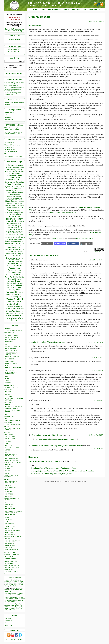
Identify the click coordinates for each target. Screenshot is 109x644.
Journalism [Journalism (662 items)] (9, 243)
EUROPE (7, 419)
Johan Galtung (37, 25)
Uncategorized (9, 563)
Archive (43, 9)
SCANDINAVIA (9, 434)
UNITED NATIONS (10, 439)
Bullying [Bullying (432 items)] (17, 173)
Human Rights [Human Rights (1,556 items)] (12, 221)
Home (35, 9)
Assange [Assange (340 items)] (20, 170)
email (46, 244)
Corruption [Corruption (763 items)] (20, 182)
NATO (6, 376)
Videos (66, 9)
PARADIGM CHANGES (11, 460)
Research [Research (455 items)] (11, 281)
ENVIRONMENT (9, 359)
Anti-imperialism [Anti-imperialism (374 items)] (19, 168)
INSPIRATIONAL (9, 543)
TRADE (7, 502)
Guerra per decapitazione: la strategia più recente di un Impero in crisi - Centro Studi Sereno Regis (14, 582)
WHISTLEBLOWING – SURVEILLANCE (11, 455)
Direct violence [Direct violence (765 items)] (12, 193)
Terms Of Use (8, 621)
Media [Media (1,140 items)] (16, 249)
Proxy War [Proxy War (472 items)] (9, 277)
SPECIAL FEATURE (10, 349)
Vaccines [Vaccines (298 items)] (10, 307)
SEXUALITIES (9, 528)
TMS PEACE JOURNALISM (12, 346)
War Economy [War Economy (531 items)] (18, 311)
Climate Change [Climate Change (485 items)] (14, 177)
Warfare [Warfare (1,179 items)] (9, 313)
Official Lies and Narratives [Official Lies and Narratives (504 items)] (15, 262)
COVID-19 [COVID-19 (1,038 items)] (11, 184)
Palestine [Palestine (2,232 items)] (17, 266)
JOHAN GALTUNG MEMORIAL (13, 331)
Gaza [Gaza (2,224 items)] (20, 207)
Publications (8, 117)
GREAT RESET (9, 494)
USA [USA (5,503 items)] (17, 302)
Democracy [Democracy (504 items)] (10, 191)
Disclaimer (7, 623)
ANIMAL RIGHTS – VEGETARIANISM (10, 534)
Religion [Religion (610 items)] (17, 279)
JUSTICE (7, 450)
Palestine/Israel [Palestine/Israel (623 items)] (14, 268)
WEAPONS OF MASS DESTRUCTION (11, 373)
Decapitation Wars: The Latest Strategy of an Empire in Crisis (14, 585)
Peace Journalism (55, 9)
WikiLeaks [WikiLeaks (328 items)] (14, 318)
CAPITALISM (8, 390)
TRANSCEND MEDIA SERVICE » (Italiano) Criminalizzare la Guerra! (56, 446)
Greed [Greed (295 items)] (20, 215)
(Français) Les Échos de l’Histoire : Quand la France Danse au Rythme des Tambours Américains (15, 84)
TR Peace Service (10, 150)
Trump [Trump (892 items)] (16, 296)
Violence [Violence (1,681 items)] (18, 306)
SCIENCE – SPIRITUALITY (12, 541)
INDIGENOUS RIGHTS (11, 458)
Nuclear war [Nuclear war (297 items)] (19, 258)
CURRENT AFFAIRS (10, 526)
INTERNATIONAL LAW (11, 387)
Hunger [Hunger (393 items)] (21, 221)
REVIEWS (7, 471)
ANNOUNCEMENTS (10, 340)
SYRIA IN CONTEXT (10, 437)
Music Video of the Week (11, 572)
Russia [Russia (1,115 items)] (18, 281)
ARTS (6, 490)
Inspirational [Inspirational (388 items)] (18, 228)
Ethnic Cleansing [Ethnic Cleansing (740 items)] (12, 201)
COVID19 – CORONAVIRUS (13, 537)
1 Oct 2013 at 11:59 (96, 260)
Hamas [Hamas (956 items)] (12, 217)
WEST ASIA (8, 441)
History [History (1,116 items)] (20, 219)
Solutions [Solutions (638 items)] (18, 287)
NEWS (6, 344)
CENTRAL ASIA (9, 416)
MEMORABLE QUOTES (11, 381)
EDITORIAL (8, 328)
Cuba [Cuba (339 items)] (22, 187)
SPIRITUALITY (9, 557)
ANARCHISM (8, 507)
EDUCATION (8, 446)
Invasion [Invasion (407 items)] (7, 237)
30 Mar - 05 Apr (15, 39)
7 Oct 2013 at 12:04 (96, 448)
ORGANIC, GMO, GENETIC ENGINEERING (13, 463)
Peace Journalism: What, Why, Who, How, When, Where (51, 474)
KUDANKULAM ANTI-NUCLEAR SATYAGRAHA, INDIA (14, 512)
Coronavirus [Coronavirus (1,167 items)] (10, 182)
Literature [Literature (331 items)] (11, 247)
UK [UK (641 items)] (20, 296)
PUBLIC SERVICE (10, 515)
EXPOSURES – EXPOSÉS (12, 448)
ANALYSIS (8, 392)
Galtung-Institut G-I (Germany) (13, 156)
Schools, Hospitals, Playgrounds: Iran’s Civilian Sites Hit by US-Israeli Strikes (14, 608)
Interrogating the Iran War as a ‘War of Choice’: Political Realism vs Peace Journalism (62, 471)
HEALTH (7, 452)
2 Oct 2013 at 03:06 (96, 357)
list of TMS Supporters (85, 239)
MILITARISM (8, 396)
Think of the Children (16, 595)
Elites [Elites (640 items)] (9, 199)
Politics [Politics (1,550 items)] (9, 275)
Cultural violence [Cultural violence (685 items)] (14, 189)
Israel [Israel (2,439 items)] (17, 237)
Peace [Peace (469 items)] (19, 270)
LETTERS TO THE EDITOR (12, 531)
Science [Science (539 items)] (10, 283)
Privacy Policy (8, 625)
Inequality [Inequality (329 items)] (10, 228)
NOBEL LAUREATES (11, 351)
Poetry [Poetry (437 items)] (19, 272)
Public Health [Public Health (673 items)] (18, 277)
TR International (9, 143)
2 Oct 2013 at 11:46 (96, 400)
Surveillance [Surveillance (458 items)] (18, 294)
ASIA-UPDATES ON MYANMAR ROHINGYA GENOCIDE (14, 408)
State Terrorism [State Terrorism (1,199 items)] (13, 291)
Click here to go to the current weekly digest (45, 461)
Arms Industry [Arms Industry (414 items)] (11, 170)
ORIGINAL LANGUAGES (12, 554)
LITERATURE (8, 519)
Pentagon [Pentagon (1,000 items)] (12, 272)
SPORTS (7, 394)
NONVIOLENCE (9, 370)
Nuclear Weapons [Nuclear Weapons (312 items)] (14, 260)
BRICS (6, 414)
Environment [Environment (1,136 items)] (17, 199)
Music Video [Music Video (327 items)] (9, 256)
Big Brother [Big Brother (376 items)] (13, 171)
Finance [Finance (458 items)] (8, 205)
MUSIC (7, 522)
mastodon (61, 244)
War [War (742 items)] (18, 309)
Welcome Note (9, 119)
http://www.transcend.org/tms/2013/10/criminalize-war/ (54, 439)
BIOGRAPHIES (9, 342)
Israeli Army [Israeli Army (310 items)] (18, 239)
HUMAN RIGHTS (9, 361)
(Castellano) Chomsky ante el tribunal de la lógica (13, 94)
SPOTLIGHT (8, 366)
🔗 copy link (86, 244)
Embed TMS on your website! (15, 639)
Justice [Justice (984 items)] (17, 243)
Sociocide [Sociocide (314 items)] (11, 288)
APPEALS (7, 479)
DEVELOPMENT (9, 505)
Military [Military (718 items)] (14, 252)
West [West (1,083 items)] (16, 313)
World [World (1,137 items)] (21, 318)
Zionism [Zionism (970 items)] (15, 320)
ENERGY (7, 405)
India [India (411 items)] (20, 224)
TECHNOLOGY (9, 466)
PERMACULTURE (10, 509)
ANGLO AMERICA (10, 385)
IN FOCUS (8, 383)
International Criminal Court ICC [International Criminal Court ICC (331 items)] (16, 232)
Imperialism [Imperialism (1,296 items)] (12, 224)
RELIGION (8, 485)
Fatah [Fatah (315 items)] (21, 203)
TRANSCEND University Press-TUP (63, 212)
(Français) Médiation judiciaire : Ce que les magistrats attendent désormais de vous (14, 89)
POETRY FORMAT (10, 546)
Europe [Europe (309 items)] (22, 201)
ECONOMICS (8, 496)
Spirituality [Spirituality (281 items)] (12, 290)
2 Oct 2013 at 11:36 (96, 371)
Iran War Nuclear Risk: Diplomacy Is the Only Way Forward (14, 598)
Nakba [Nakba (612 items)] (16, 256)
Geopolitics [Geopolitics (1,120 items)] (19, 212)
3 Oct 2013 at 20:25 (96, 435)
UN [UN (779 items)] (15, 299)
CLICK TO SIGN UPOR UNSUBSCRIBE (15, 51)
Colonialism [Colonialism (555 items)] (11, 180)
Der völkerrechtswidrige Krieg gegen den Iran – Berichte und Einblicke (13, 605)
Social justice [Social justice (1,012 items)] (18, 285)
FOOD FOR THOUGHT (11, 550)
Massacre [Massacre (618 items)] (8, 249)
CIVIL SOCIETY (9, 524)
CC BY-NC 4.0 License (99, 252)
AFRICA (7, 378)
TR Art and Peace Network (12, 145)
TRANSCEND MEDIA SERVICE (55, 3)
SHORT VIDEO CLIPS (11, 561)
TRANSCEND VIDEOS (11, 335)
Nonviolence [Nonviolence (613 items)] (10, 258)
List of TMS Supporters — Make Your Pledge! (15, 30)
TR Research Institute (11, 152)
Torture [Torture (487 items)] (10, 297)
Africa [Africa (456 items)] (15, 165)
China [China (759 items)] (19, 175)
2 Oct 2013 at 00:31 (96, 342)
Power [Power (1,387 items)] (16, 275)
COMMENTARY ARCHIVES (12, 566)
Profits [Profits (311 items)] (21, 275)
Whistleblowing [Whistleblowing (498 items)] (17, 316)
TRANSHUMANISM (10, 487)
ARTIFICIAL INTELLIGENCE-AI (13, 368)
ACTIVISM (8, 432)
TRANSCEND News (10, 333)
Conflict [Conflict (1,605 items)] (19, 180)
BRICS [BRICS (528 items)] (11, 173)
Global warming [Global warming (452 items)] (12, 215)
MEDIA (6, 443)
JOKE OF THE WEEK (11, 552)
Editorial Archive (9, 113)
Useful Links (8, 618)
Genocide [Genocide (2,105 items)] (11, 210)
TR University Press (10, 154)
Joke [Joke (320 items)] (22, 241)
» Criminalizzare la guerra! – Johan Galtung (46, 435)
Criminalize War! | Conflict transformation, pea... (48, 342)
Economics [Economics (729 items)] (11, 197)
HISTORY (7, 469)
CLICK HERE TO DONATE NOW (15, 19)
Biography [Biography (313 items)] (21, 171)
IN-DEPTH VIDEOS (10, 559)
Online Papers (9, 115)
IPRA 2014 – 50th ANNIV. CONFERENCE (12, 569)
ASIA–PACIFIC (9, 402)
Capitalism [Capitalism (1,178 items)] (12, 175)
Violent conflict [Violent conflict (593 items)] (11, 309)
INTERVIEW (8, 492)
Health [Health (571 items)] (18, 217)
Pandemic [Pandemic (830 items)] (12, 270)
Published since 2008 (78, 481)
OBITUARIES (8, 548)
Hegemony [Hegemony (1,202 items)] (11, 219)
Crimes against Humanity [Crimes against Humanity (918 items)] (14, 185)
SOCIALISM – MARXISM (12, 357)
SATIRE (7, 473)
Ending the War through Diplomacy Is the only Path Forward (15, 600)
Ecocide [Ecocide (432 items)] (17, 195)
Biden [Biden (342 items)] (7, 171)
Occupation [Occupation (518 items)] (10, 261)
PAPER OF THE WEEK (11, 337)
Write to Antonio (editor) (91, 9)
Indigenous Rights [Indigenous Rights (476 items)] (14, 226)
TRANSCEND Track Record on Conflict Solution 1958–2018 (13, 133)
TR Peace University (10, 147)
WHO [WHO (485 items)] (8, 318)
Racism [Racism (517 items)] (11, 279)
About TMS (76, 9)
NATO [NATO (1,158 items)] (22, 256)
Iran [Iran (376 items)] (12, 237)
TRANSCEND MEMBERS (12, 364)
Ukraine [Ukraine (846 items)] (10, 299)
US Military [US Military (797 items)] (17, 304)
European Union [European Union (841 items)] (12, 203)
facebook (74, 244)
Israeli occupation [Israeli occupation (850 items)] (13, 241)
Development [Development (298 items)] (19, 191)
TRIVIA (7, 517)
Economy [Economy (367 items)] (19, 197)
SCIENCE (7, 539)
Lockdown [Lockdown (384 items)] (18, 247)
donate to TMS (57, 239)
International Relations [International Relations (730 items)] (14, 235)
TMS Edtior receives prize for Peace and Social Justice (13, 129)
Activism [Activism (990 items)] (9, 165)
